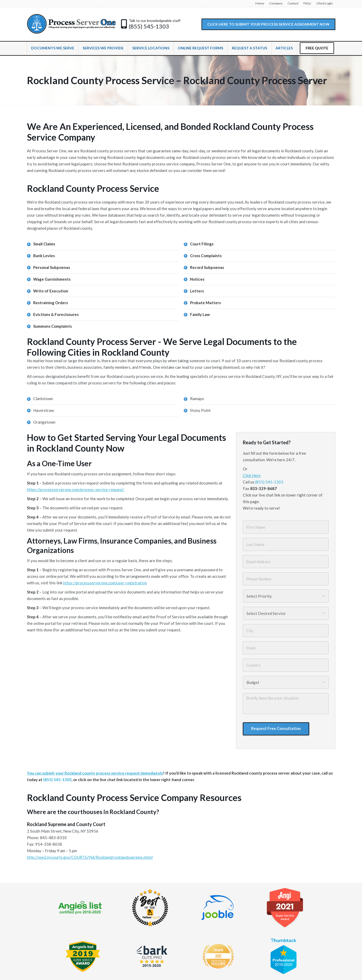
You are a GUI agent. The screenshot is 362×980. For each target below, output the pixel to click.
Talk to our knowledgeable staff (155, 21)
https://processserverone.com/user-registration (105, 583)
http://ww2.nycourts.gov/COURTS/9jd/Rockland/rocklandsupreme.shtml (90, 857)
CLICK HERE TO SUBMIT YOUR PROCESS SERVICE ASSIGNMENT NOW (268, 24)
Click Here (252, 475)
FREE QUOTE (317, 48)
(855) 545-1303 (149, 26)
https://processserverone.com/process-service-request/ (76, 489)
